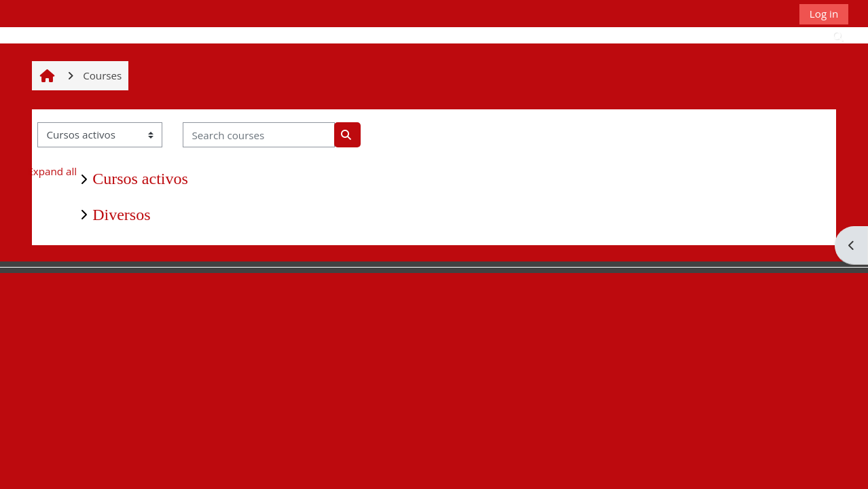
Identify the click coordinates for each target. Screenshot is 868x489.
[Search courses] (259, 135)
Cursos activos (140, 179)
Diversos (121, 215)
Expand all (52, 171)
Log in (824, 14)
